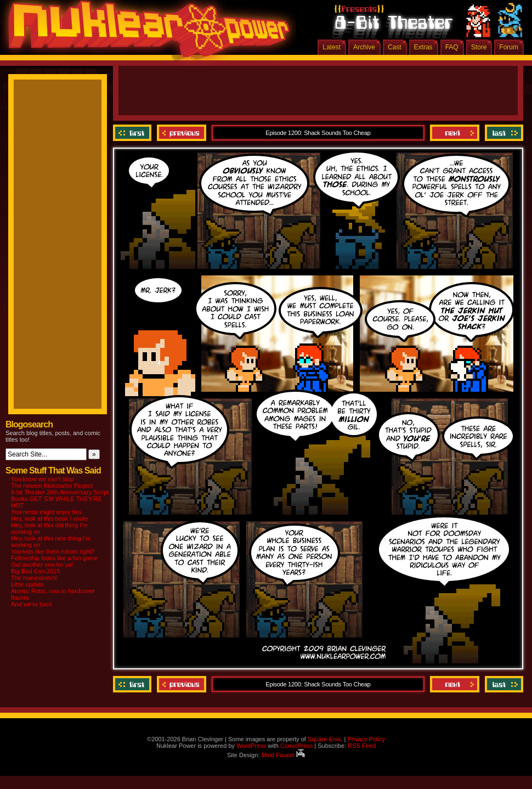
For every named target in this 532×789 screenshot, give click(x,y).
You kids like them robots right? (53, 551)
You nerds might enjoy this (46, 512)
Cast (395, 47)
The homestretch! (35, 578)
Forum (509, 47)
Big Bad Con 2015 (35, 571)
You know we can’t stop (43, 479)
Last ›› (503, 133)
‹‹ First (134, 133)
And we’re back (32, 604)
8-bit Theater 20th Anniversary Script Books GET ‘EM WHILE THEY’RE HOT (60, 499)
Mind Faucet (283, 755)
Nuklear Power (145, 33)
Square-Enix (324, 739)
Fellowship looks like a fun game (54, 558)
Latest (332, 47)
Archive (364, 47)
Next (455, 133)
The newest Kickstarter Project (52, 486)
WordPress (251, 746)
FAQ (452, 47)
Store (479, 47)
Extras (423, 47)
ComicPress (296, 746)
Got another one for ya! (42, 565)
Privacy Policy (366, 739)
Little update (27, 584)
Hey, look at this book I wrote (49, 519)
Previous (182, 133)
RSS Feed (362, 746)
